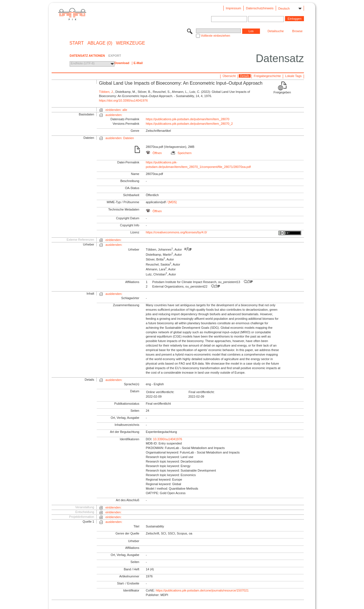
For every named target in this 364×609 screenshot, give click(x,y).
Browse (297, 31)
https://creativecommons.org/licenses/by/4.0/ (176, 232)
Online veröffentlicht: (160, 392)
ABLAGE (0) (100, 43)
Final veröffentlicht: (202, 392)
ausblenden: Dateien (120, 138)
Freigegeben (282, 92)
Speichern (181, 153)
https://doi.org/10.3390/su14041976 (123, 100)
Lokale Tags (293, 76)
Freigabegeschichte (267, 76)
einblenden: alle (116, 110)
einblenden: (113, 240)
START (77, 43)
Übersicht (229, 76)
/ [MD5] (171, 202)
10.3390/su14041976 (168, 439)
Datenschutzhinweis (260, 8)
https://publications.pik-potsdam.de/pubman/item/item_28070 (188, 119)
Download (122, 63)
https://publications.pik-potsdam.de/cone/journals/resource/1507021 (202, 590)
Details (245, 76)
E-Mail (138, 63)
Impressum (233, 8)
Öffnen (154, 153)
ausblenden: (114, 115)
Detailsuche (276, 31)
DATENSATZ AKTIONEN (87, 56)
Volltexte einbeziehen (215, 36)
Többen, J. (106, 92)
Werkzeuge (130, 43)
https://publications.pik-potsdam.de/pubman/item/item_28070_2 (189, 124)
